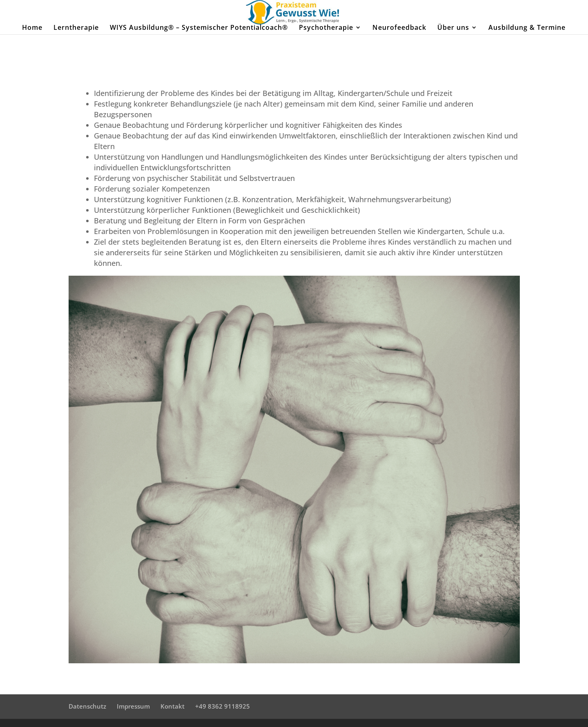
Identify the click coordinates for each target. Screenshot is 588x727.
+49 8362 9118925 (223, 706)
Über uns (453, 28)
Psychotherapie (326, 28)
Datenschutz (87, 706)
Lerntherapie (76, 28)
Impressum (133, 706)
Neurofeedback (399, 28)
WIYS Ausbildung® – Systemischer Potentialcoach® (199, 28)
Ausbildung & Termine (527, 28)
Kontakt (173, 706)
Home (32, 28)
